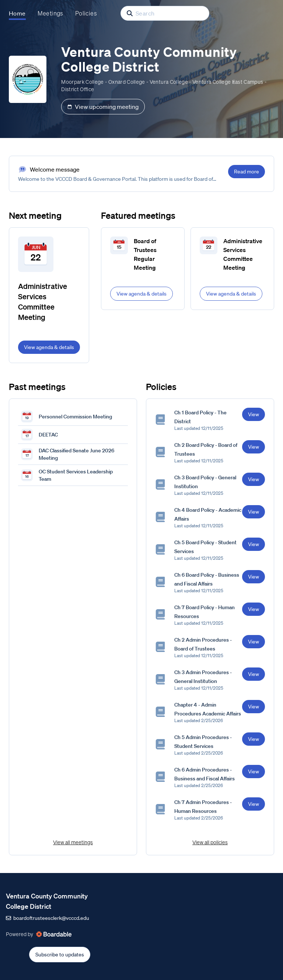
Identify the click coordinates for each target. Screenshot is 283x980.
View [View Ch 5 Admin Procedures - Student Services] (254, 739)
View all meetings (73, 842)
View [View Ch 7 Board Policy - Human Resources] (254, 609)
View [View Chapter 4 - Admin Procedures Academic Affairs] (254, 707)
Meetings (50, 13)
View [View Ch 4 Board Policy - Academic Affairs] (254, 512)
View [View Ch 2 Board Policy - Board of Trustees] (254, 447)
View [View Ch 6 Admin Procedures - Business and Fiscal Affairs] (254, 772)
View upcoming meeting (103, 107)
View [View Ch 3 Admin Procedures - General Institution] (254, 674)
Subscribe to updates (60, 955)
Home (17, 13)
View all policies (210, 842)
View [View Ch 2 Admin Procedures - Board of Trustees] (254, 642)
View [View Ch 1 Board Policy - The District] (254, 414)
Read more (247, 172)
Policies (86, 13)
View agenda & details (49, 347)
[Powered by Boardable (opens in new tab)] (54, 934)
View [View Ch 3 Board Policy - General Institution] (254, 479)
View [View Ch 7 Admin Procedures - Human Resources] (254, 804)
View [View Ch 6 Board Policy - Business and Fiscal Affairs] (254, 577)
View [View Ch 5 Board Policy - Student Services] (254, 544)
